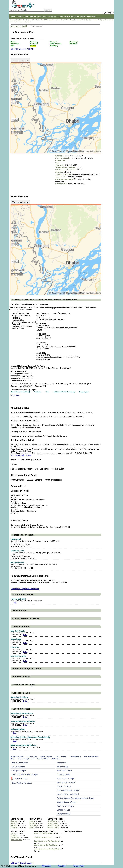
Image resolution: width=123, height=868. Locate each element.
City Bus (20, 16)
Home (13, 16)
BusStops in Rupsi (17, 757)
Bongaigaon (84, 392)
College (67, 16)
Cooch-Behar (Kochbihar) (20, 392)
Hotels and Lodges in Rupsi (68, 790)
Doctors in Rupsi (63, 775)
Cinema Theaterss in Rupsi (68, 794)
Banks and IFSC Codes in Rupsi (25, 775)
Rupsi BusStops (43, 759)
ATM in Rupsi (56, 759)
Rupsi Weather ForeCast (22, 783)
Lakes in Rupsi (32, 757)
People (22, 22)
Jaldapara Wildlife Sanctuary (64, 392)
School (60, 16)
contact (16, 22)
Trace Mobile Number (47, 20)
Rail (44, 16)
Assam (34, 26)
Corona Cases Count (88, 16)
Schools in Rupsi (18, 767)
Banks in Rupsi (63, 767)
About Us (62, 866)
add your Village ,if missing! (22, 49)
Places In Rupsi (21, 779)
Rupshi (33, 46)
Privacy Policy (79, 866)
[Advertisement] (33, 173)
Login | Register (108, 13)
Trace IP (73, 20)
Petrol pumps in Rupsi (66, 779)
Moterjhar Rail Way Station (43, 833)
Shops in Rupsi (61, 757)
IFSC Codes (36, 20)
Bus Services (27, 20)
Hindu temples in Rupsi (66, 782)
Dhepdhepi (74, 42)
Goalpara (38, 392)
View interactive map (21, 60)
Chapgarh (54, 42)
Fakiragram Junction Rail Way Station (47, 849)
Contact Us (47, 866)
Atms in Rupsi (62, 763)
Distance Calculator (16, 20)
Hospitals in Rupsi (64, 786)
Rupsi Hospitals (75, 757)
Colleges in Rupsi (19, 771)
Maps (27, 16)
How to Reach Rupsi (20, 763)
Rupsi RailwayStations (26, 759)
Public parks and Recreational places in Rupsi (75, 798)
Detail (15, 603)
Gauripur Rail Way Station (43, 837)
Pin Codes (75, 16)
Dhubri (41, 26)
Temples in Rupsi (47, 757)
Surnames (28, 22)
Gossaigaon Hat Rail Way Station (46, 845)
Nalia (13, 46)
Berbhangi (34, 42)
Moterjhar (73, 44)
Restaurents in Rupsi (65, 806)
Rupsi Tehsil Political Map (21, 455)
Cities (39, 16)
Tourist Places (52, 16)
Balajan (14, 42)
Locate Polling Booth (100, 20)
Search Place (65, 20)
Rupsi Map (15, 395)
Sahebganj (54, 46)
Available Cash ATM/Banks (84, 20)
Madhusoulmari (56, 44)
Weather (58, 20)
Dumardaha (15, 44)
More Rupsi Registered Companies (25, 589)
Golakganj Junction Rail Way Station (47, 841)
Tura (47, 392)
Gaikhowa (34, 44)
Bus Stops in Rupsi (64, 771)
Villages (33, 16)
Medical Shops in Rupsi (66, 802)
